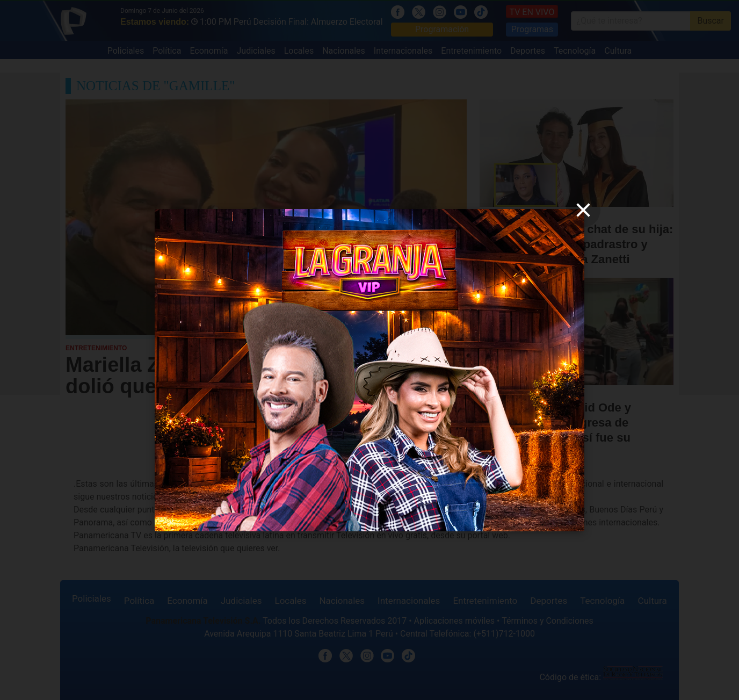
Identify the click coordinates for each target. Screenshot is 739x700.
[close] (583, 210)
